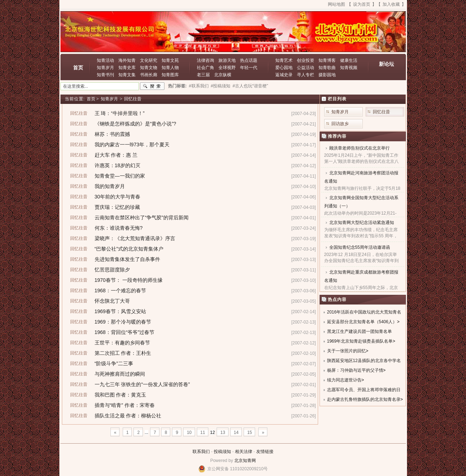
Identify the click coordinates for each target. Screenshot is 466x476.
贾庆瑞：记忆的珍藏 (117, 207)
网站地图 (336, 4)
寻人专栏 (306, 75)
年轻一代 (249, 68)
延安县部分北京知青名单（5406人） (362, 322)
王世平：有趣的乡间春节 (122, 343)
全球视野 (227, 68)
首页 (78, 68)
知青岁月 (105, 68)
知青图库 (170, 75)
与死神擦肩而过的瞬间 (120, 374)
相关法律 (244, 452)
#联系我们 (199, 86)
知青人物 (170, 68)
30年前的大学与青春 (118, 197)
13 (223, 432)
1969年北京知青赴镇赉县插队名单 (360, 341)
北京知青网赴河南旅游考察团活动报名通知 (361, 177)
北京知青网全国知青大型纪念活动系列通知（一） (361, 202)
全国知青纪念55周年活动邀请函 (360, 247)
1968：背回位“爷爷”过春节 (125, 332)
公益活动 (306, 68)
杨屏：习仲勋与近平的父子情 (355, 370)
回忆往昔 (133, 99)
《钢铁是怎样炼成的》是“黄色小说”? (135, 124)
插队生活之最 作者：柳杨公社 (128, 416)
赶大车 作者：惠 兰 (116, 155)
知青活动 (105, 60)
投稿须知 (222, 452)
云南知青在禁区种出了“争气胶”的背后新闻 (142, 218)
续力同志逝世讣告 (344, 380)
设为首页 (362, 4)
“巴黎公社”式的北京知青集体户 (129, 249)
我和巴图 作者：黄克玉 (121, 395)
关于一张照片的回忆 (347, 351)
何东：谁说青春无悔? (119, 228)
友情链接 (265, 452)
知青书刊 (105, 75)
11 (203, 432)
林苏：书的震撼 (112, 134)
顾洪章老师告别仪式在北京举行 (359, 148)
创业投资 (306, 60)
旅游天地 (227, 60)
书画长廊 (149, 75)
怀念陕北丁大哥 (112, 301)
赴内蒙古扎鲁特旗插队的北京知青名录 (364, 399)
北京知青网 (245, 461)
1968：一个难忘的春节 (120, 290)
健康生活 (349, 60)
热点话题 (249, 60)
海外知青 (127, 60)
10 (189, 432)
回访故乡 (340, 124)
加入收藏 (391, 4)
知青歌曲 (327, 68)
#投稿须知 (221, 86)
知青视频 (349, 68)
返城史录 (284, 75)
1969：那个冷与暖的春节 (123, 322)
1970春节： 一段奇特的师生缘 (129, 280)
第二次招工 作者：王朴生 (123, 353)
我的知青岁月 (110, 186)
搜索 (152, 86)
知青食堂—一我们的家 (120, 176)
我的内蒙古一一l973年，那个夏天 (132, 145)
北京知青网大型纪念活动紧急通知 (362, 223)
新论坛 (386, 64)
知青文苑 (170, 60)
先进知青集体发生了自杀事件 (127, 259)
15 (250, 432)
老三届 (203, 75)
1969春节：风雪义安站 (120, 311)
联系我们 (201, 452)
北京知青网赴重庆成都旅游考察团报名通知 (361, 276)
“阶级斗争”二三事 (114, 363)
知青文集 (127, 75)
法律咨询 (205, 60)
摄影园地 (327, 75)
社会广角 (205, 68)
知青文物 (149, 68)
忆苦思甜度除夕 (112, 270)
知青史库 (127, 68)
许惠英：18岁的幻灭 (118, 165)
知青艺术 (284, 60)
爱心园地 (284, 68)
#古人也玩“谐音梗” (250, 86)
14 (236, 432)
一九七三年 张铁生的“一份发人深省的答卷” (142, 384)
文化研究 (149, 60)
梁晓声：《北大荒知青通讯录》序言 (135, 238)
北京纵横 (223, 75)
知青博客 (327, 60)
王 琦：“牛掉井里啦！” (120, 113)
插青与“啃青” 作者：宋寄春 (125, 405)
